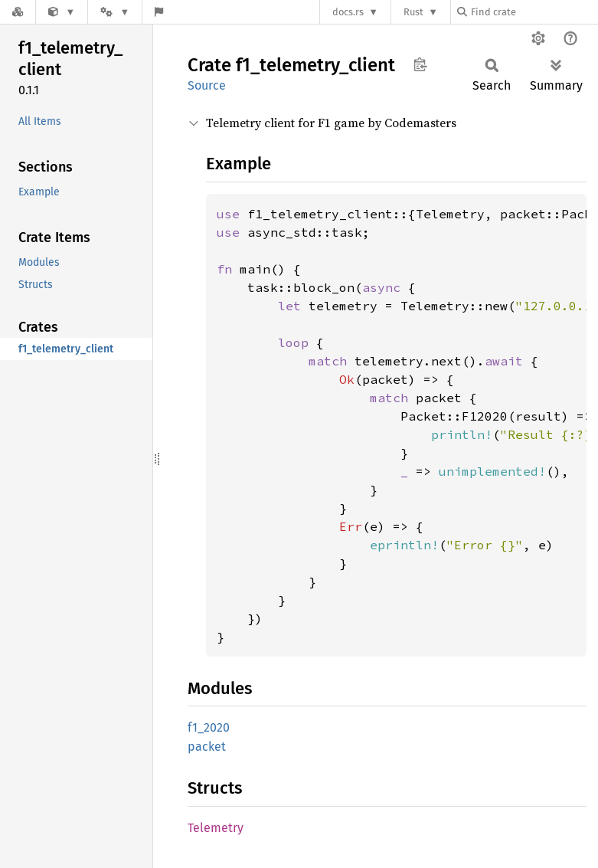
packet (207, 747)
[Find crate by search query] (534, 12)
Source (207, 85)
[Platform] (115, 12)
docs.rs (348, 12)
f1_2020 (209, 727)
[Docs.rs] (18, 12)
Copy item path (420, 64)
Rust (413, 12)
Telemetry (216, 828)
